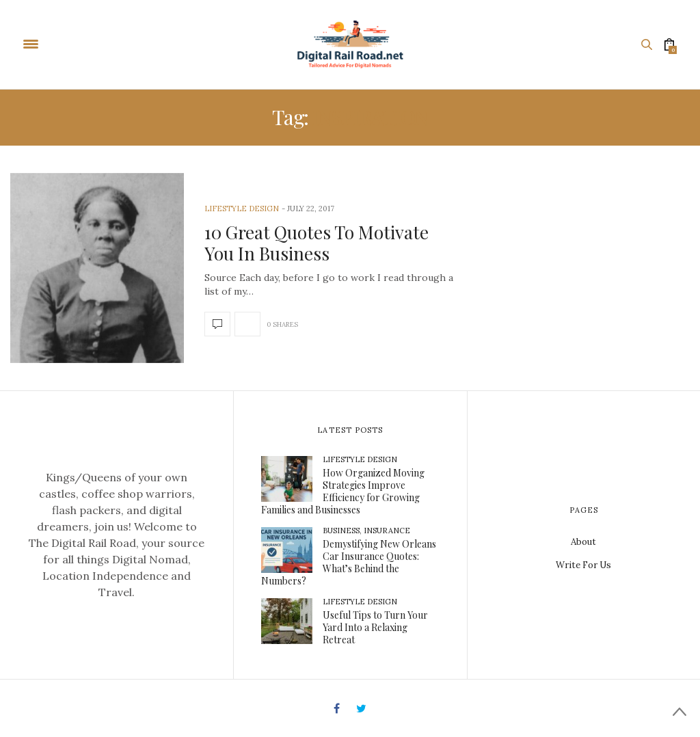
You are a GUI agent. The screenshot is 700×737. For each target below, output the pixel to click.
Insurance (387, 531)
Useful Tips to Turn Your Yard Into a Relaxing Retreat (375, 627)
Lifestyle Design (242, 209)
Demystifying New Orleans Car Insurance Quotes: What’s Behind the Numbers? (349, 562)
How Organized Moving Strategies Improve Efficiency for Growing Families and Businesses (343, 491)
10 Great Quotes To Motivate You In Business (317, 243)
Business (341, 531)
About (583, 542)
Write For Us (583, 565)
